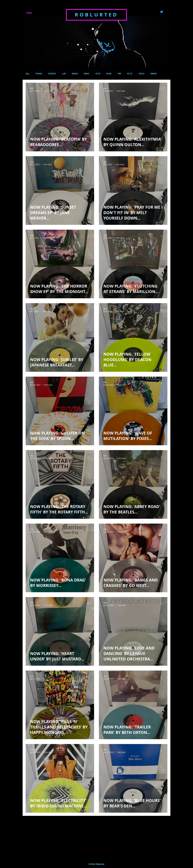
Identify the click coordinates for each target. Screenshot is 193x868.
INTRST (52, 74)
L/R (64, 74)
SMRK (153, 74)
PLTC (130, 74)
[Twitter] (162, 12)
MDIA (75, 74)
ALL (28, 74)
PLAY (109, 74)
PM (119, 74)
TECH (141, 74)
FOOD (39, 74)
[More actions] (89, 90)
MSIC (87, 74)
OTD (98, 74)
